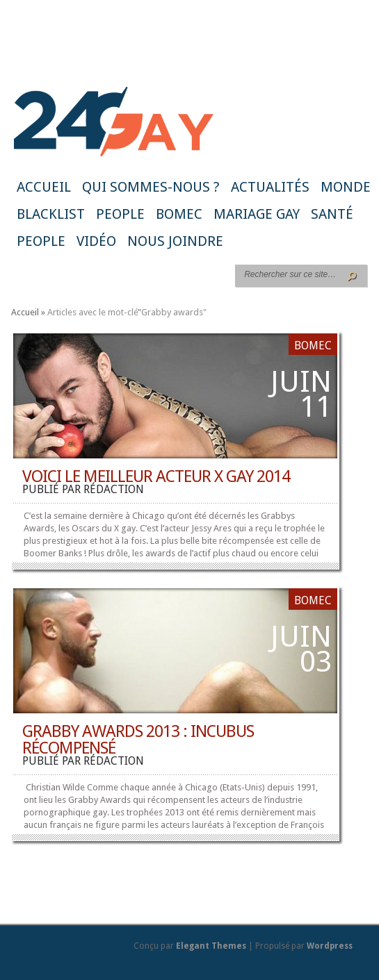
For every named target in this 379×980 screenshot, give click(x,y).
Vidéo (96, 241)
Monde (346, 187)
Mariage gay (257, 214)
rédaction (114, 489)
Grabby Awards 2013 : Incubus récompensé (138, 740)
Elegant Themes (211, 946)
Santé (332, 214)
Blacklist (51, 214)
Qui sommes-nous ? (151, 187)
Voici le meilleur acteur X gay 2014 (156, 476)
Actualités (270, 187)
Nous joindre (175, 241)
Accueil (44, 187)
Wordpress (330, 946)
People (120, 214)
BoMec (179, 214)
